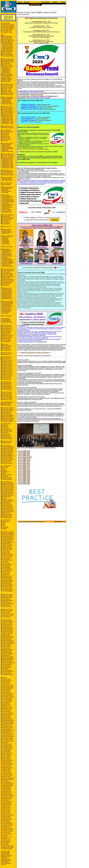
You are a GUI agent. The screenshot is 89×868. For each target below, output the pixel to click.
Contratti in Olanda (8, 630)
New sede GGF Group (8, 155)
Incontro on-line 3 (7, 373)
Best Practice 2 (6, 222)
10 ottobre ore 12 (40, 35)
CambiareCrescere (7, 517)
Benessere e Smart (7, 264)
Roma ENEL (5, 192)
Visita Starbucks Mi (8, 451)
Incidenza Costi (7, 812)
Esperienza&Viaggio (7, 304)
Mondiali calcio (6, 751)
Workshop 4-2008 (7, 596)
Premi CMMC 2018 (6, 466)
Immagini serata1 (7, 478)
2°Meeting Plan (6, 716)
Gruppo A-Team (6, 231)
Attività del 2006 (7, 626)
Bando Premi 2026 (7, 36)
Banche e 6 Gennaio (6, 855)
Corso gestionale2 (7, 695)
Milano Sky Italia (6, 145)
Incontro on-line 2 (7, 376)
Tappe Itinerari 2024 (7, 143)
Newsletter (9, 18)
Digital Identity (6, 252)
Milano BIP (5, 150)
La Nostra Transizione (8, 269)
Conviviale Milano (7, 726)
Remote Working (6, 321)
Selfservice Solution (8, 815)
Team (3, 179)
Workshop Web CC (8, 794)
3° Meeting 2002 (7, 732)
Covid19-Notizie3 (7, 382)
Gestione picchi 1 (7, 212)
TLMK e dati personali (8, 614)
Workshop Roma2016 (8, 533)
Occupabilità (5, 135)
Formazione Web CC (8, 763)
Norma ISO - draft (7, 32)
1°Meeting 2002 (7, 754)
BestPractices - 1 (6, 73)
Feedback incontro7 (7, 360)
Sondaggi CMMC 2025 (8, 60)
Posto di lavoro (7, 682)
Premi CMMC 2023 (24, 452)
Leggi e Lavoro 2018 (8, 486)
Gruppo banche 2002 (8, 723)
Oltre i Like (5, 141)
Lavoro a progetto (7, 765)
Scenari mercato (7, 606)
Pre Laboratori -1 (7, 349)
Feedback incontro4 (7, 369)
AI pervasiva (5, 313)
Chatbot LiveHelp (7, 454)
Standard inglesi (7, 804)
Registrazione (6, 575)
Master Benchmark (7, 760)
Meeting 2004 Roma (8, 660)
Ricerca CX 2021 (6, 284)
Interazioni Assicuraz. (8, 491)
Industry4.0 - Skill (7, 399)
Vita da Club (5, 285)
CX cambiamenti (6, 130)
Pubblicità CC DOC (8, 747)
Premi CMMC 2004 (24, 478)
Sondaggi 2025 (6, 81)
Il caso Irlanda (5, 862)
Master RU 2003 (7, 692)
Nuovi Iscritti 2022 (7, 253)
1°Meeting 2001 (7, 771)
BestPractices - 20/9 (7, 118)
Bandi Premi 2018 (7, 504)
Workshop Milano (7, 405)
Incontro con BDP (7, 65)
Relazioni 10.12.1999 (8, 847)
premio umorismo (7, 541)
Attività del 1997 (5, 854)
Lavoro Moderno (6, 198)
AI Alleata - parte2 (7, 91)
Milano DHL (5, 190)
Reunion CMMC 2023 (8, 154)
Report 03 (7, 706)
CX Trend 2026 (6, 63)
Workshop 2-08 (6, 602)
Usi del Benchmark (8, 824)
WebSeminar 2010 (7, 578)
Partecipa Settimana (7, 495)
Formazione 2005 (7, 651)
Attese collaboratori (6, 863)
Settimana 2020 (6, 333)
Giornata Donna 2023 (8, 175)
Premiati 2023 (6, 133)
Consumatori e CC (7, 570)
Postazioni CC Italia (8, 621)
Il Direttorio (4, 858)
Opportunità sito (7, 791)
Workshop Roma (7, 404)
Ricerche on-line (7, 772)
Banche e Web (6, 807)
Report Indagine (6, 341)
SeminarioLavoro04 (8, 674)
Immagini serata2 (7, 479)
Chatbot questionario (8, 510)
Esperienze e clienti (8, 685)
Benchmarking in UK (8, 62)
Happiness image (7, 437)
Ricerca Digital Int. (7, 554)
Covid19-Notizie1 (7, 385)
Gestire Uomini (6, 833)
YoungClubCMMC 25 (8, 76)
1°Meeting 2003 (7, 717)
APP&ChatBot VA (7, 475)
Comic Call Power (7, 646)
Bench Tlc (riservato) (8, 778)
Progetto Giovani (7, 229)
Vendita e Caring (6, 206)
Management (6, 521)
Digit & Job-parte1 (7, 550)
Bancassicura (6, 821)
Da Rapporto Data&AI (8, 26)
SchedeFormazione (8, 831)
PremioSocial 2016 (7, 545)
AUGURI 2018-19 (7, 445)
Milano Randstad (6, 188)
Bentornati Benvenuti (8, 196)
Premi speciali (6, 434)
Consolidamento (7, 803)
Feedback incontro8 (7, 336)
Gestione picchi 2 (7, 211)
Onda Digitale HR (6, 320)
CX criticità (5, 561)
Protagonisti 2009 (7, 582)
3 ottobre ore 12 (40, 26)
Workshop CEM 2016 (8, 532)
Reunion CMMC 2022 (8, 215)
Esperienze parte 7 (7, 291)
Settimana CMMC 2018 (8, 456)
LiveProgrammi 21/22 (8, 270)
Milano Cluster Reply (8, 104)
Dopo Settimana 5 (7, 325)
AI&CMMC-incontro (7, 353)
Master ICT (5, 742)
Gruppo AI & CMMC (7, 398)
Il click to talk (6, 612)
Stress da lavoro (7, 680)
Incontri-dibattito (7, 620)
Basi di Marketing (7, 698)
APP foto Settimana (7, 492)
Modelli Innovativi (7, 254)
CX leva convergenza (8, 266)
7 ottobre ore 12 (40, 30)
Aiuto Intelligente (6, 305)
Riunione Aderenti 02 (8, 734)
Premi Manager (6, 435)
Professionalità (6, 711)
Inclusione (5, 257)
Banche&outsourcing (8, 731)
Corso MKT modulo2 (8, 697)
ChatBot (5, 470)
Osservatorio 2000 (7, 775)
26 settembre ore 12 (40, 21)
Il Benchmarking (7, 822)
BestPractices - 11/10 (8, 122)
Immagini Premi (6, 513)
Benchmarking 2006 (8, 638)
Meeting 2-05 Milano (8, 641)
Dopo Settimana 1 (7, 331)
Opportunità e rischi (7, 207)
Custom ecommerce (7, 87)
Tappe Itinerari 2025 (7, 97)
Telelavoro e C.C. (7, 837)
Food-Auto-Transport (8, 408)
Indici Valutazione (7, 667)
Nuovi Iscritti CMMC (7, 39)
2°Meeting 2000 (7, 788)
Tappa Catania (6, 237)
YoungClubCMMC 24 (8, 111)
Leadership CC (6, 655)
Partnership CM (6, 138)
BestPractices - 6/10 (7, 164)
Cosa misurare (6, 691)
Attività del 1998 (5, 853)
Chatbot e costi (7, 462)
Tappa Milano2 (6, 244)
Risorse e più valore (7, 46)
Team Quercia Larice (7, 180)
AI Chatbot (5, 427)
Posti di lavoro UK (7, 463)
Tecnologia (5, 467)
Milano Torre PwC (7, 102)
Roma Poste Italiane (7, 147)
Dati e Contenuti (6, 258)
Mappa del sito (8, 19)
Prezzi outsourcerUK (8, 694)
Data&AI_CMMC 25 (7, 79)
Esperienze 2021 (6, 288)
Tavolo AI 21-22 (6, 272)
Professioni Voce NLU (8, 418)
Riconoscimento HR (7, 507)
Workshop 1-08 (6, 605)
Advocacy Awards (7, 394)
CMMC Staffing (6, 645)
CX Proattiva (5, 203)
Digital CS (5, 425)
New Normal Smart (7, 309)
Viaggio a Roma (7, 544)
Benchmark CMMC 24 (8, 28)
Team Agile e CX (6, 265)
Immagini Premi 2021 (8, 279)
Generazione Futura (7, 132)
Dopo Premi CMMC (7, 110)
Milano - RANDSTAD (7, 99)
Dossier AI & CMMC (7, 275)
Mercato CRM (6, 635)
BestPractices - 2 (6, 72)
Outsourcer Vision (7, 725)
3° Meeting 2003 (7, 689)
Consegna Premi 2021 (8, 281)
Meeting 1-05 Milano (8, 649)
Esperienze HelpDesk (8, 658)
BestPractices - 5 (6, 68)
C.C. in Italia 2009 (7, 588)
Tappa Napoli (5, 242)
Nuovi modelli (6, 558)
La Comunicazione (7, 834)
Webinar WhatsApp (8, 453)
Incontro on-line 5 (7, 367)
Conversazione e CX (8, 508)
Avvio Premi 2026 (6, 38)
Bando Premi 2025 (7, 74)
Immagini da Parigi (7, 709)
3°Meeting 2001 (7, 762)
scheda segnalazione (53, 106)
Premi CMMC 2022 (7, 219)
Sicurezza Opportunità (8, 202)
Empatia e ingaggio (7, 256)
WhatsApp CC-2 (6, 334)
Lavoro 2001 (6, 800)
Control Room (6, 136)
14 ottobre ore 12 (40, 40)
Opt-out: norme (7, 766)
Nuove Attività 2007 (8, 624)
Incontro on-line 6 (7, 364)
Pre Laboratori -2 (7, 350)
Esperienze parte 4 (7, 295)
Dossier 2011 (6, 573)
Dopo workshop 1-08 (8, 603)
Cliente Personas (7, 457)
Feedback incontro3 (7, 372)
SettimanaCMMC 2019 (7, 402)
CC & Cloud (5, 344)
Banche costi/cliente (8, 654)
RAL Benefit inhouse (8, 29)
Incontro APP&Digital (8, 535)
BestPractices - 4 (6, 69)
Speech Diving (6, 567)
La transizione (6, 599)
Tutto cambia (6, 551)
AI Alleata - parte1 (7, 90)
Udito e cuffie (6, 683)
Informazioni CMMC (8, 581)
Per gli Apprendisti (7, 591)
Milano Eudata (6, 146)
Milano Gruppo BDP (7, 149)
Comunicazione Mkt (7, 84)
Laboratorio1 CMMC (7, 421)
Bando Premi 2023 (7, 170)
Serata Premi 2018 (7, 482)
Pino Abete (8, 179)
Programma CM (6, 338)
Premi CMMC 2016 (24, 463)
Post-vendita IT (6, 841)
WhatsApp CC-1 (6, 347)
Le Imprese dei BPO (7, 94)
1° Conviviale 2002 (7, 748)
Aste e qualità (6, 648)
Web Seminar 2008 (7, 600)
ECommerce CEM (7, 431)
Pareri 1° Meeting (7, 756)
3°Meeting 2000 (7, 787)
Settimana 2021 (6, 278)
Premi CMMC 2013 (24, 467)
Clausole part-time (7, 802)
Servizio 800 (6, 843)
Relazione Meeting (7, 719)
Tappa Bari (5, 239)
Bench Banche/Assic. (8, 779)
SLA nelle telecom (7, 745)
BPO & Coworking (7, 346)
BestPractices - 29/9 (7, 161)
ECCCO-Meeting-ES (8, 688)
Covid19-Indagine (7, 386)
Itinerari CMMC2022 (7, 236)
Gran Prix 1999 (6, 840)
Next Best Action (7, 139)
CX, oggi (4, 498)
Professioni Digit (7, 430)
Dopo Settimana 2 (7, 330)
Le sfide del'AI (6, 208)
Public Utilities (6, 757)
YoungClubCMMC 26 (8, 54)
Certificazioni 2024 (7, 107)
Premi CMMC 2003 (24, 479)
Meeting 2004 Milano (8, 657)
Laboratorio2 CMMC (7, 411)
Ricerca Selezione (7, 664)
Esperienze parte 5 (7, 293)
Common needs (7, 818)
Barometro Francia (7, 560)
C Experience (6, 428)
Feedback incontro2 (7, 375)
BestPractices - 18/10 (8, 123)
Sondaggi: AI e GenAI (8, 128)
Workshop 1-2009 (7, 586)
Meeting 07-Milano (7, 609)
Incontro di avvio (7, 379)
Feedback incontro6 (7, 363)
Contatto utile (6, 827)
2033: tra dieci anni (7, 173)
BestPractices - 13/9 (7, 117)
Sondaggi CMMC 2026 (8, 41)
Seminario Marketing (8, 720)
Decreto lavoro (6, 704)
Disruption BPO (6, 497)
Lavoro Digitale (6, 503)
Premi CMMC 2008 (24, 473)
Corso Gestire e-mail (8, 741)
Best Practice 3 (6, 224)
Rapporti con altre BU (8, 93)
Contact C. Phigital (7, 500)
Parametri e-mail (7, 793)
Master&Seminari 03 (8, 722)
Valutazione (6, 669)
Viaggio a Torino (7, 547)
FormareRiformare (6, 310)
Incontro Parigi (6, 679)
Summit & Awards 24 (8, 113)
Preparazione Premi (7, 115)
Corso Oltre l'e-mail (8, 740)
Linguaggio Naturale (8, 417)
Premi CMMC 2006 (24, 474)
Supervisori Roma (7, 661)
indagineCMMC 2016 (8, 542)
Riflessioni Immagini (8, 459)
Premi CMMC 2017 (6, 520)
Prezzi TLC (4, 864)
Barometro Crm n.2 (8, 768)
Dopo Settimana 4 (7, 327)
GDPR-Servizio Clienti (8, 420)
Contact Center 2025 (8, 86)
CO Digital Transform (8, 260)
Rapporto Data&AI (7, 80)
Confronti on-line (7, 583)
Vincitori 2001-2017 (7, 505)
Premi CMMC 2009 (24, 471)
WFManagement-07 (8, 627)
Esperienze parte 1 (7, 298)
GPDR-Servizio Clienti (8, 485)
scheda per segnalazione (43, 104)
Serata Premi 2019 (7, 441)
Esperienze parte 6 (7, 292)
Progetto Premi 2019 (8, 448)
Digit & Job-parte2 (7, 548)
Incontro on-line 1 (7, 378)
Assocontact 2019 (7, 414)
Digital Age (5, 476)
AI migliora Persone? (7, 47)
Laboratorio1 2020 (7, 396)
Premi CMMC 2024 (24, 451)
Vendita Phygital (6, 312)
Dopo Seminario (7, 673)
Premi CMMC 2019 (6, 424)
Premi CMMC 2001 (24, 482)
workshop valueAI (7, 247)
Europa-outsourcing (8, 686)
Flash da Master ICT (8, 735)
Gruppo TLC (6, 838)
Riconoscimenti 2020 (25, 457)
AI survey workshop (7, 301)
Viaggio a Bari (6, 552)
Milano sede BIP (6, 101)
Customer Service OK (8, 488)
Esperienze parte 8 (7, 289)
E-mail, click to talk (8, 615)
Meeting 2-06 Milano (8, 629)
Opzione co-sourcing (8, 796)
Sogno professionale (8, 511)
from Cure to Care (7, 89)
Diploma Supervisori (8, 672)
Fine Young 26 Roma (8, 56)
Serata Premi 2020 (7, 392)
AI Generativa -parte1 (8, 200)
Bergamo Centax (6, 191)
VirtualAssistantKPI (8, 585)
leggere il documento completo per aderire (35, 353)
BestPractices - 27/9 (7, 119)
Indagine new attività (8, 501)
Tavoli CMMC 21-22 (7, 273)
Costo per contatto (7, 825)
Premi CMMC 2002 (24, 481)
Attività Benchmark (7, 126)
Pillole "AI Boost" (7, 53)
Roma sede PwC (6, 100)
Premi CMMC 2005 (24, 476)
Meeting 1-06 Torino (8, 636)
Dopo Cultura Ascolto (8, 409)
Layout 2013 (6, 563)
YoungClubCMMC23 (7, 177)
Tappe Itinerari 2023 (7, 187)
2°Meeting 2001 (7, 769)
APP (4, 524)
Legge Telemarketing (8, 483)
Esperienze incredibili (7, 303)
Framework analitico (7, 43)
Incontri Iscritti (6, 572)
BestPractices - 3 (6, 70)
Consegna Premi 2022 (8, 218)
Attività (4, 678)
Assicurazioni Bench (8, 728)
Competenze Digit (7, 316)
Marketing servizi (7, 707)
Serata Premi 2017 (7, 516)
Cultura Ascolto (6, 412)
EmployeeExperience (8, 204)
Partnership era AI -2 (7, 49)
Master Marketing (7, 729)
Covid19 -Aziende (7, 389)
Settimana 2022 (6, 216)
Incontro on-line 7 (7, 361)
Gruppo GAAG (6, 233)
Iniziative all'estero (6, 859)
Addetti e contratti (7, 623)
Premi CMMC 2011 (24, 468)
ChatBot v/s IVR (6, 443)
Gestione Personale (8, 830)
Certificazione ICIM (7, 632)
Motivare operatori (7, 652)
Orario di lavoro (7, 710)
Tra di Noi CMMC (7, 340)
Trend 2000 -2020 (7, 31)
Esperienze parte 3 (7, 296)
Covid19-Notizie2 (7, 383)
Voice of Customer (7, 209)
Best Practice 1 (6, 221)
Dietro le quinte (6, 77)
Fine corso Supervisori (9, 663)
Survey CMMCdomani (8, 447)
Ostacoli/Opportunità (8, 489)
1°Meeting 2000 (7, 790)
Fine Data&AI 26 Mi (8, 51)
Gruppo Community (7, 232)
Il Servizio (5, 835)
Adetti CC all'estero (8, 633)
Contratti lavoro (7, 617)
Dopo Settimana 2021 (8, 276)
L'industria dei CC (7, 773)
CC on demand (6, 666)
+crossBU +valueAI (7, 261)
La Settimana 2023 (7, 183)
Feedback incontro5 (7, 366)
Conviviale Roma (7, 744)
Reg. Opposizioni (7, 569)
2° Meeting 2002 (7, 750)
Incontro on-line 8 (7, 337)
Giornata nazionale (7, 714)
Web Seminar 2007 (7, 611)
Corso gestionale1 (7, 701)
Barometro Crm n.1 (8, 797)
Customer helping (7, 700)
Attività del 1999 (5, 851)
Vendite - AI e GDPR (7, 322)
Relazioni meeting (7, 849)
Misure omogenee (7, 819)
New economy (6, 810)
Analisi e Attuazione (7, 50)
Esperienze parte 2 (7, 297)
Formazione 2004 (7, 670)
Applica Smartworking (8, 262)
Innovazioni (6, 433)
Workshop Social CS (8, 536)
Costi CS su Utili (7, 579)
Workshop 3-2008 (7, 598)
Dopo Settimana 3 (7, 328)
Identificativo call (5, 857)
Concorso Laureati (7, 589)
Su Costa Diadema (7, 460)
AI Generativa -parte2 (8, 199)
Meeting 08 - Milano (8, 595)
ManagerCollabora (7, 564)
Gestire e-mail (6, 813)
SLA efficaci (6, 781)
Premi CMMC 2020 (7, 395)
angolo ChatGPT (7, 184)
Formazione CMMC (8, 738)
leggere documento (37, 95)
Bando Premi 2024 (7, 114)
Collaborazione (6, 566)
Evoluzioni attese (7, 799)
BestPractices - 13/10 (8, 166)
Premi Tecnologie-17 (8, 538)
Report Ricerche (7, 759)
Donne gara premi (7, 576)
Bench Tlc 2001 (7, 776)
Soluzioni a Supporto (7, 307)
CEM (4, 469)
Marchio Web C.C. (7, 782)
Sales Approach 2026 (8, 25)
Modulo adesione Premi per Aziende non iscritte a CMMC (39, 152)
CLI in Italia (5, 844)
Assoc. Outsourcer (7, 753)
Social (4, 473)
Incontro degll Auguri (8, 108)
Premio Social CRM (8, 555)
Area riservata (6, 23)
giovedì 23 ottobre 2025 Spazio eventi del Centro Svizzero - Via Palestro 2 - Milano (33, 148)
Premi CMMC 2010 (24, 470)
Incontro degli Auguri (8, 59)
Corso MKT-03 (6, 703)
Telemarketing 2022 (7, 251)
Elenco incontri (6, 358)
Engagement (6, 472)
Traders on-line (6, 806)
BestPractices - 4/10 (7, 121)
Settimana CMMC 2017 (8, 494)
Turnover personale (8, 713)
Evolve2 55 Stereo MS (53, 218)
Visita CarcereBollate (8, 415)
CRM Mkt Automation (8, 450)
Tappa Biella (5, 240)
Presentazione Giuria (8, 172)
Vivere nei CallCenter (8, 643)
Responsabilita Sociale (9, 642)
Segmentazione (6, 354)
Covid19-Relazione (7, 388)
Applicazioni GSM (6, 860)
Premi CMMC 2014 (24, 465)
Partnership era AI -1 (7, 45)
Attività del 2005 (7, 639)
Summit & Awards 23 (8, 157)
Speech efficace (7, 809)
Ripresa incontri (6, 226)
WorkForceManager (8, 846)
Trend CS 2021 (5, 318)
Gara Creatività (6, 816)
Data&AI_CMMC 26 (7, 42)
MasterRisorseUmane (8, 737)
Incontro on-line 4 (7, 370)
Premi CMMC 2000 (24, 484)
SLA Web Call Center (8, 784)
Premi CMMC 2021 (7, 282)
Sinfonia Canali (6, 308)
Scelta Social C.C (7, 557)
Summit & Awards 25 (8, 66)
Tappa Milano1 (6, 241)
